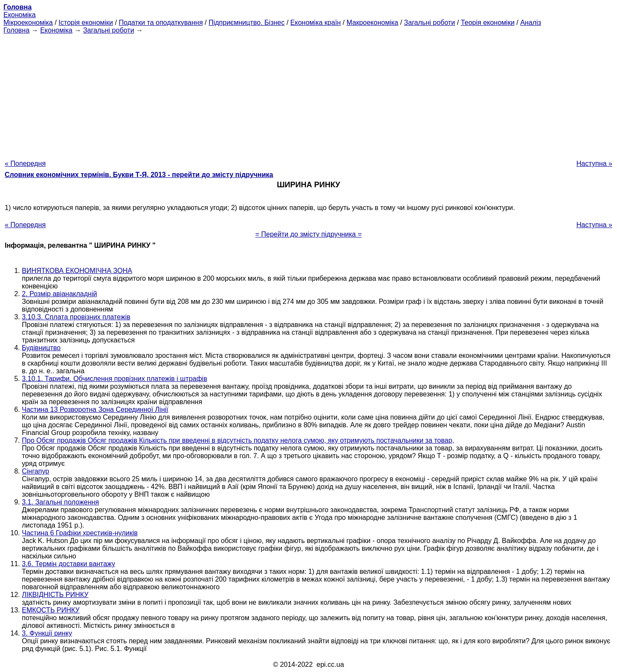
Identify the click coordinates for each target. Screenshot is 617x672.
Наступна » (594, 163)
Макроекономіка (373, 22)
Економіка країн (316, 22)
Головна (16, 30)
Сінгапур (36, 471)
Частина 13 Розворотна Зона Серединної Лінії (95, 409)
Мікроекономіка (28, 22)
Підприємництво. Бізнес (247, 22)
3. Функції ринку (47, 633)
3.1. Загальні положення (60, 502)
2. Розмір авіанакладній (59, 294)
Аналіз (531, 22)
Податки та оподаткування (161, 22)
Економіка (19, 15)
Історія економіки (86, 22)
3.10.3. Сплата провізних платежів (76, 317)
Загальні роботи (430, 22)
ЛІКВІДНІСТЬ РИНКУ (55, 595)
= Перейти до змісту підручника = (309, 234)
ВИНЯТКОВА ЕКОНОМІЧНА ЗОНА (77, 271)
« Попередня (25, 163)
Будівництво (41, 348)
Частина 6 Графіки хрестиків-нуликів (80, 533)
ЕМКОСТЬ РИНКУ (51, 610)
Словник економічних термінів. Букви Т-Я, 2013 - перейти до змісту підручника (139, 175)
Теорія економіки (487, 22)
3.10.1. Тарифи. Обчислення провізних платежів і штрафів (114, 379)
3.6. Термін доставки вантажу (69, 564)
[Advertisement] (308, 94)
